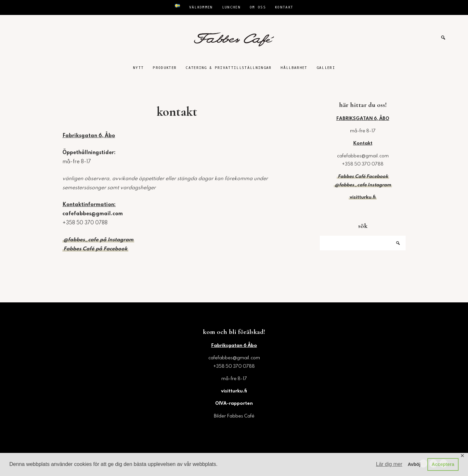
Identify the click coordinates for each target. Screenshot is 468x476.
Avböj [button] (414, 464)
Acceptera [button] (443, 464)
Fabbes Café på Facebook (95, 249)
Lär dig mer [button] (389, 464)
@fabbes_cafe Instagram (363, 185)
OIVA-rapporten (234, 403)
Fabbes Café (234, 38)
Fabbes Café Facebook (363, 177)
